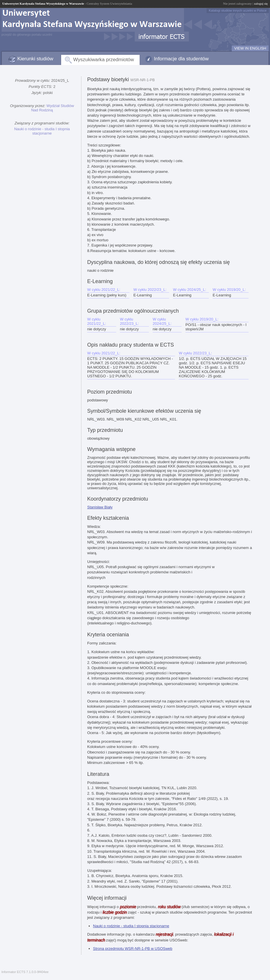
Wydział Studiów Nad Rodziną (52, 108)
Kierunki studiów (35, 59)
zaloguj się (261, 3)
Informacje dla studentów (181, 59)
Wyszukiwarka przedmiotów (104, 60)
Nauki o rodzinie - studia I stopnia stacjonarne (42, 131)
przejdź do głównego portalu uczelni (27, 35)
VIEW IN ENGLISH (250, 48)
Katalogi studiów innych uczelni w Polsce (238, 10)
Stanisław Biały (100, 507)
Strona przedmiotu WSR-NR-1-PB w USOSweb (133, 949)
